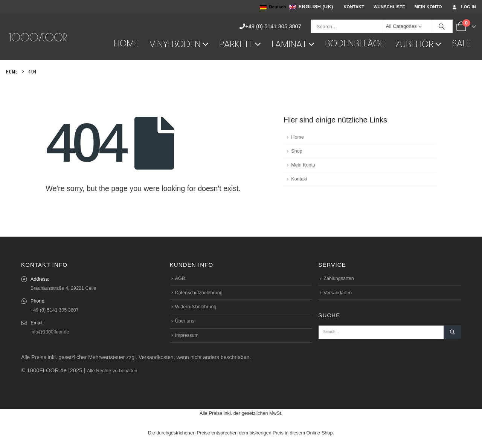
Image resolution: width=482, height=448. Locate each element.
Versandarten (338, 293)
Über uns (185, 321)
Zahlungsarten (339, 278)
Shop (297, 151)
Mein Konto (428, 7)
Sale (461, 43)
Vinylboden (175, 44)
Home (126, 43)
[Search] (442, 26)
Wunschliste (389, 7)
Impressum (187, 335)
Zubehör (414, 44)
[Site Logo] (38, 37)
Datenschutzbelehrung (199, 293)
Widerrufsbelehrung (196, 307)
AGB (180, 278)
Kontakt (354, 7)
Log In (464, 7)
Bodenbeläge (355, 43)
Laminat (289, 44)
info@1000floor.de (50, 332)
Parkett (236, 44)
